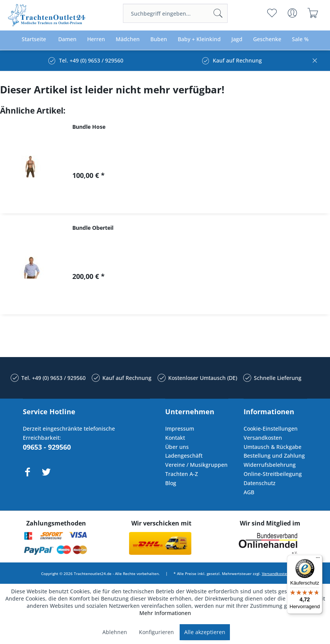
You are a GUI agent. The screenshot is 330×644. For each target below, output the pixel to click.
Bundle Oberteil (93, 228)
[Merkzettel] (272, 13)
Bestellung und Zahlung (274, 456)
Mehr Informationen (165, 613)
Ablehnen (115, 632)
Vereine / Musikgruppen (196, 465)
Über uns (177, 447)
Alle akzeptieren (205, 632)
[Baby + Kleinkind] (199, 39)
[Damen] (67, 39)
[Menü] (318, 559)
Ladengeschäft (184, 456)
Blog (171, 483)
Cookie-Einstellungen (271, 429)
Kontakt (175, 438)
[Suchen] (218, 13)
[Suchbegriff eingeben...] (175, 13)
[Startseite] (34, 39)
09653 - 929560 (47, 447)
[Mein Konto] (293, 13)
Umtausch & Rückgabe (273, 447)
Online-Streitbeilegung (273, 474)
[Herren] (96, 39)
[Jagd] (237, 39)
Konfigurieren (156, 632)
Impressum (180, 429)
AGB (249, 492)
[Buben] (159, 39)
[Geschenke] (267, 39)
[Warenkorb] (313, 13)
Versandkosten (263, 438)
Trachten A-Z (182, 474)
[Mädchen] (128, 39)
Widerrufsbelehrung (270, 465)
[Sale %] (300, 39)
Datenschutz (260, 483)
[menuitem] (175, 13)
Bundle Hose (89, 127)
